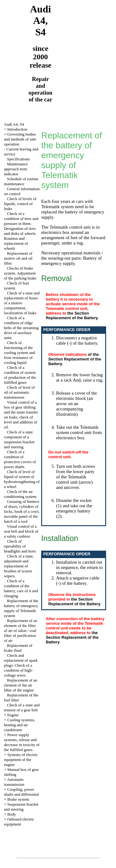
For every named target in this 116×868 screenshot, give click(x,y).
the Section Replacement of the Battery (72, 315)
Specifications (19, 159)
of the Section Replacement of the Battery (75, 359)
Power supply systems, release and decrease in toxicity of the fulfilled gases (22, 742)
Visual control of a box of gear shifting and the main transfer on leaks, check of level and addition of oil (21, 415)
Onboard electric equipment (19, 822)
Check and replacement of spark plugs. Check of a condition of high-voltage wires (21, 665)
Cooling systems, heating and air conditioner (19, 725)
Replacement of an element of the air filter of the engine (21, 685)
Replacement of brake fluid (18, 648)
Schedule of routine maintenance (21, 181)
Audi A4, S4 (14, 124)
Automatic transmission (14, 782)
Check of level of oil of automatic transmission (19, 392)
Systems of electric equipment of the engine (21, 760)
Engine (13, 715)
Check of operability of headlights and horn (20, 546)
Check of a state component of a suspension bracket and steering (19, 439)
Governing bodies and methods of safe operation (20, 139)
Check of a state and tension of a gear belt (22, 707)
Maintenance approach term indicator (16, 169)
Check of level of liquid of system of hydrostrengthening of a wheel (22, 479)
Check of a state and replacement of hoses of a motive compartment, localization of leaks (22, 303)
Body (11, 814)
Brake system (18, 799)
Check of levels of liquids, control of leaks (20, 204)
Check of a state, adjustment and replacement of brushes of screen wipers (19, 566)
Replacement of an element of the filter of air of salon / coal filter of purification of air (21, 631)
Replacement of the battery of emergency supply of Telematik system (21, 608)
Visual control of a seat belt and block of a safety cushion (21, 531)
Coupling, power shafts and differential (21, 792)
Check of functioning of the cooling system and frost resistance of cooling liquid (19, 353)
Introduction (17, 129)
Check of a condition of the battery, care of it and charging (21, 588)
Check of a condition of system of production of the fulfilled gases (20, 375)
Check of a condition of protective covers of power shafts (20, 459)
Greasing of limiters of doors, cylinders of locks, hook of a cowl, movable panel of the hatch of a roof (22, 511)
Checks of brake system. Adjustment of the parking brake (20, 273)
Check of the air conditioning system (20, 494)
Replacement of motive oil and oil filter (18, 258)
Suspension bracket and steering (21, 807)
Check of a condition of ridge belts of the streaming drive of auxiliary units (21, 328)
